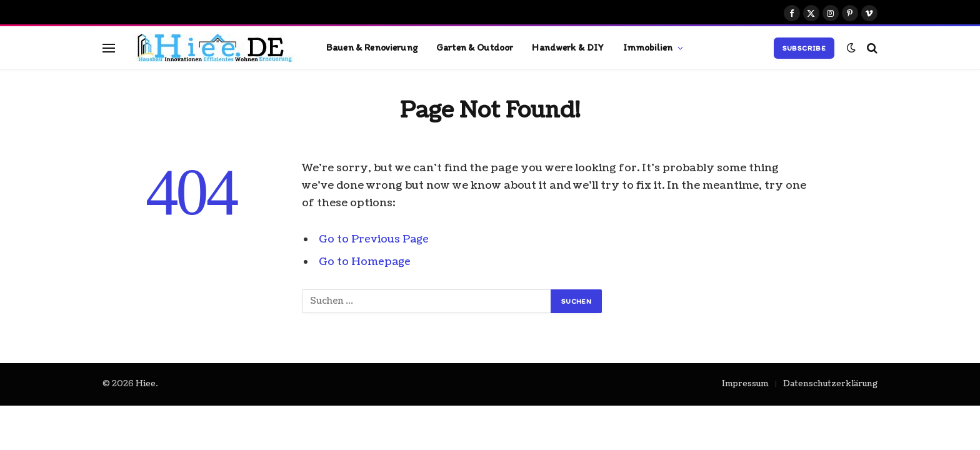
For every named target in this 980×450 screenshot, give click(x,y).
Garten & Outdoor (475, 47)
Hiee (146, 384)
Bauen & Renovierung (372, 47)
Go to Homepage (365, 262)
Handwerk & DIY (568, 47)
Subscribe (804, 48)
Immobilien (648, 47)
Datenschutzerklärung (830, 384)
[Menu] (109, 48)
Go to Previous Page (374, 239)
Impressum (745, 384)
